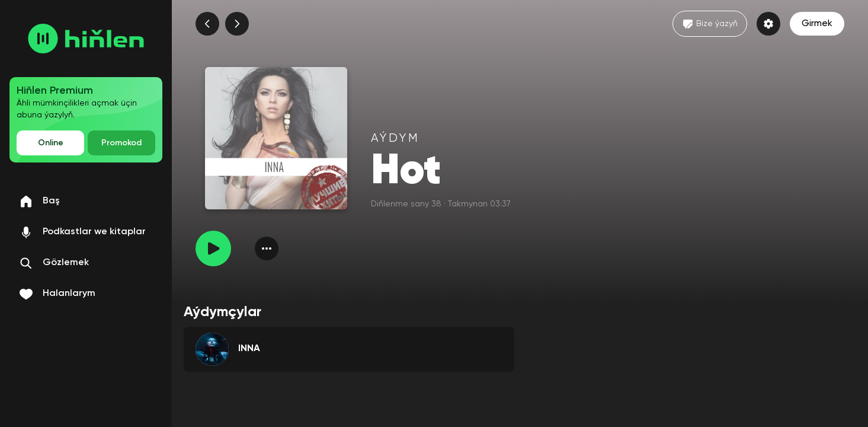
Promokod (121, 143)
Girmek (817, 24)
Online (51, 143)
